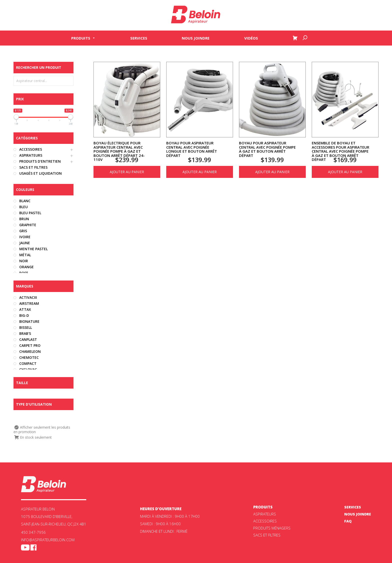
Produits (83, 38)
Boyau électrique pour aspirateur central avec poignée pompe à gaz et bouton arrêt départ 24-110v (119, 151)
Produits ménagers (272, 528)
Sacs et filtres (267, 535)
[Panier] (295, 38)
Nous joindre (196, 38)
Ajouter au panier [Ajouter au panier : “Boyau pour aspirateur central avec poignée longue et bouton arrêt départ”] (200, 172)
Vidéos (251, 38)
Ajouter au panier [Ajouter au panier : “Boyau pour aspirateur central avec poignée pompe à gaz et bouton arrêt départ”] (272, 172)
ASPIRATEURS (265, 514)
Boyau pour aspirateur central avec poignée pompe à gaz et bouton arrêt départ (267, 149)
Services (139, 38)
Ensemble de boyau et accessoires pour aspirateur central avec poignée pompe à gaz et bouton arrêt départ (340, 151)
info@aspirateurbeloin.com (48, 540)
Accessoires (265, 521)
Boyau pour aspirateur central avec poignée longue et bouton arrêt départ (192, 149)
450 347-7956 (33, 532)
